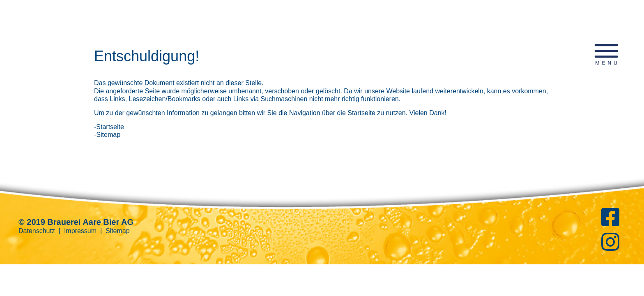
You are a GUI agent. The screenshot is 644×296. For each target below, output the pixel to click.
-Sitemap (107, 135)
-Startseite (109, 127)
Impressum (80, 231)
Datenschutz (37, 231)
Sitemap (118, 231)
